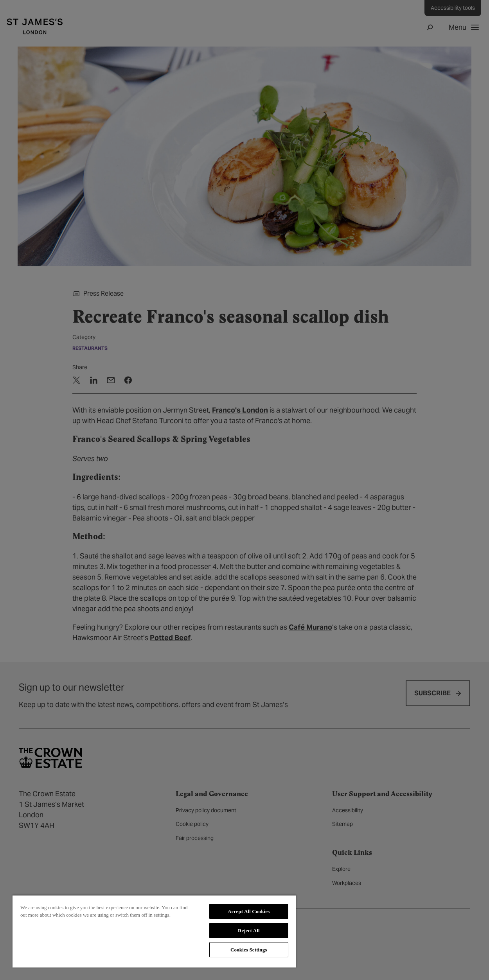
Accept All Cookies (249, 911)
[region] (154, 931)
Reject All (249, 931)
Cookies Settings (249, 950)
